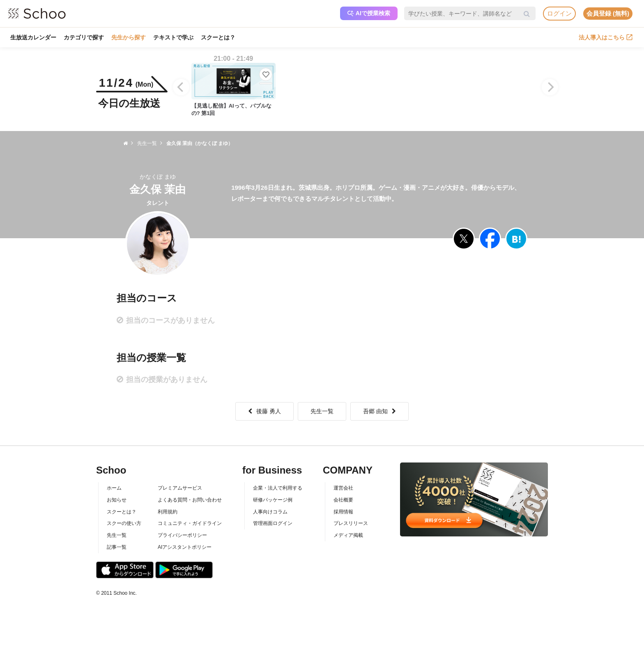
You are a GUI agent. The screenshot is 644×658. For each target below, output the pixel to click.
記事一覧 (117, 547)
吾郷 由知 (379, 411)
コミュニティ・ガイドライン (190, 523)
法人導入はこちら (606, 37)
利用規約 (168, 512)
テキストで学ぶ (173, 37)
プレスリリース (351, 523)
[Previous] (181, 87)
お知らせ (117, 500)
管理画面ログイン (273, 523)
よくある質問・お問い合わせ (190, 500)
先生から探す (129, 37)
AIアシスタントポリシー (185, 547)
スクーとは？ (218, 37)
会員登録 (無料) (608, 13)
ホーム (114, 488)
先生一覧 (322, 411)
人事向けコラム (270, 512)
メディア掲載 (348, 535)
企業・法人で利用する (278, 488)
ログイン (559, 13)
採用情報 (343, 512)
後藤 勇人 (264, 411)
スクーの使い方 (124, 523)
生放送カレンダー (33, 37)
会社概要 (343, 500)
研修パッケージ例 (273, 500)
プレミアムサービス (180, 488)
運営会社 (343, 488)
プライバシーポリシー (182, 535)
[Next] (550, 87)
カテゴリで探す (84, 37)
